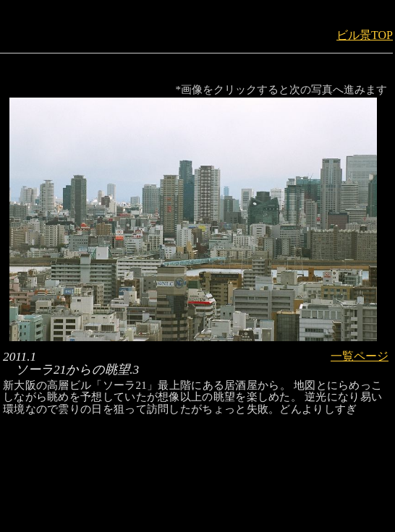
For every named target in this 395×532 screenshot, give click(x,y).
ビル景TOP (365, 35)
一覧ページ (360, 356)
